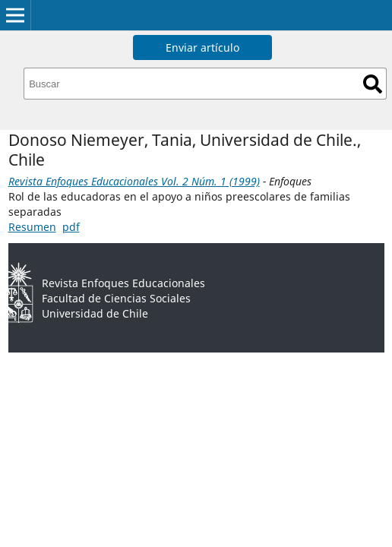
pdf (71, 227)
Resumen (32, 227)
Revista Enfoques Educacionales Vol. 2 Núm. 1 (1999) (134, 181)
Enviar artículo (202, 47)
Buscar (373, 84)
